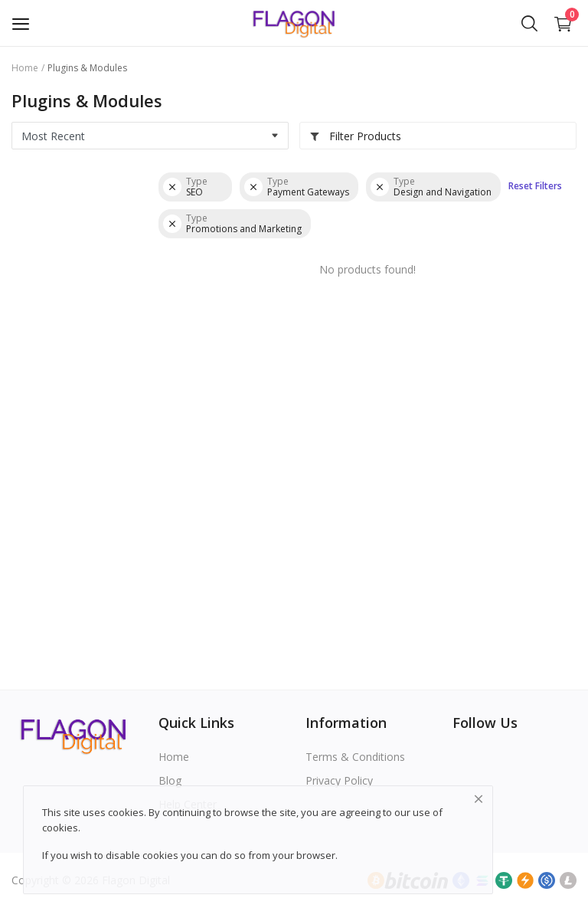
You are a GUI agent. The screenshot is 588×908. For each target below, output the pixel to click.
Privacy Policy (339, 780)
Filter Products (355, 136)
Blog (170, 780)
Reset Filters (535, 186)
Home (25, 68)
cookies (60, 828)
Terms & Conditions (355, 757)
